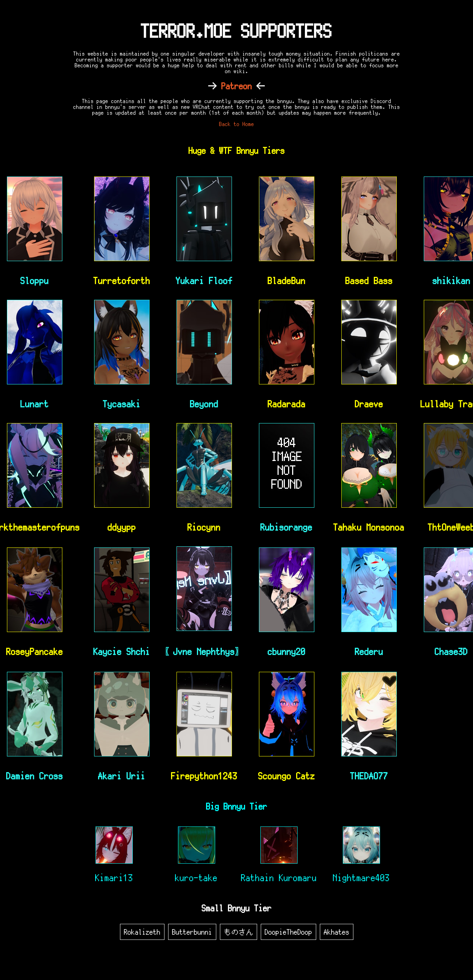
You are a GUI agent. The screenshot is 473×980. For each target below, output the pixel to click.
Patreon (237, 86)
